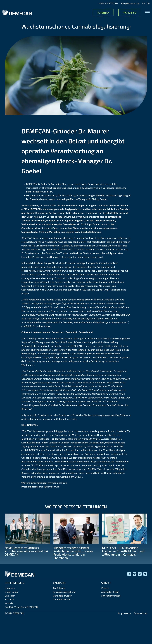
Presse (105, 588)
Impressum (125, 613)
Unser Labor (12, 592)
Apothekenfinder (110, 592)
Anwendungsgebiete (64, 592)
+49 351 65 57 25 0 (108, 3)
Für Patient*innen (111, 596)
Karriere (9, 599)
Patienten (103, 13)
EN (144, 3)
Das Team (10, 596)
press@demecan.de (49, 487)
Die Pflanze (59, 588)
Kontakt (9, 603)
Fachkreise (129, 13)
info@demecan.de (130, 3)
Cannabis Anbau (62, 599)
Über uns (10, 588)
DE (148, 3)
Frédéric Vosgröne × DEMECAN (21, 607)
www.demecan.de (57, 483)
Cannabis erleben (63, 596)
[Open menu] (147, 13)
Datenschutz (140, 613)
